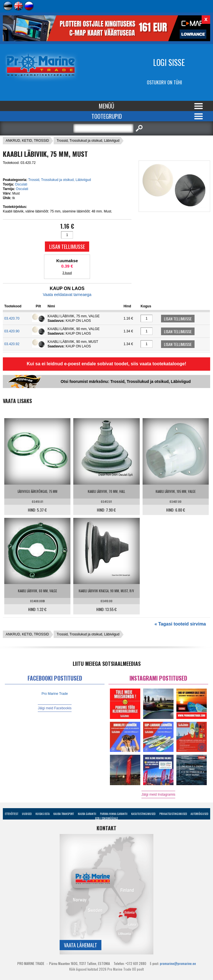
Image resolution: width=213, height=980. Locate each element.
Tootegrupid (107, 116)
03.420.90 (12, 331)
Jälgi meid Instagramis (158, 795)
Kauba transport (64, 814)
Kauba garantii (87, 814)
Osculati (21, 184)
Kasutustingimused (143, 814)
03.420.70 (12, 318)
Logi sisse (169, 62)
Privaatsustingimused (173, 814)
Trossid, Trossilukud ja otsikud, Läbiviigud (88, 141)
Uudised (27, 814)
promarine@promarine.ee (178, 963)
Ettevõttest (12, 814)
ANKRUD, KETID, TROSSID (27, 141)
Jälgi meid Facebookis (55, 708)
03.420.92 (12, 344)
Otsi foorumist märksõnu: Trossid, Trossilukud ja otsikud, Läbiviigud (126, 381)
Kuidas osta (43, 814)
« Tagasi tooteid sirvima (180, 624)
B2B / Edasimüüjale (106, 818)
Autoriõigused (199, 814)
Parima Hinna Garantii (114, 814)
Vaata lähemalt (81, 945)
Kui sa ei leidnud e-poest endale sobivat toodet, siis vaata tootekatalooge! (106, 364)
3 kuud (67, 273)
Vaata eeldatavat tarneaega (67, 295)
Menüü (106, 106)
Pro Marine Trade (55, 694)
